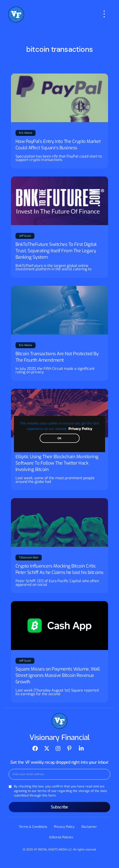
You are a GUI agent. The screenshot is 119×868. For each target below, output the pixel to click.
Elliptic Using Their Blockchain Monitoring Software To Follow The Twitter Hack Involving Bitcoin (57, 463)
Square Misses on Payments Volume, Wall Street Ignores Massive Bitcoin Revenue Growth (58, 675)
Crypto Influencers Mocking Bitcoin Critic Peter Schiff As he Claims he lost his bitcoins (59, 569)
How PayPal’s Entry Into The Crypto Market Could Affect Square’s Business (58, 145)
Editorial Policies (61, 837)
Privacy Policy (80, 429)
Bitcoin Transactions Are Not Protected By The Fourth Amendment (57, 357)
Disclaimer (89, 827)
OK (59, 438)
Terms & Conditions (33, 827)
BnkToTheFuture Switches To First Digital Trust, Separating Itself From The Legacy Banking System (56, 251)
